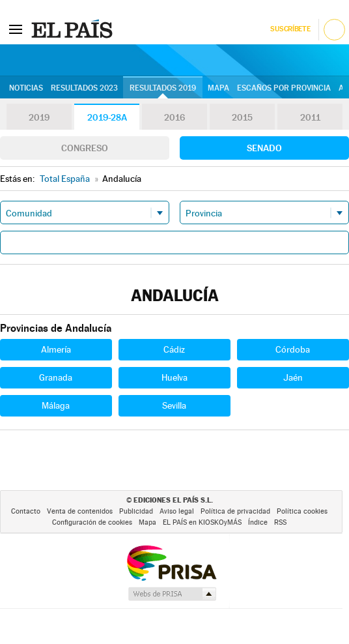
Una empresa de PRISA (171, 562)
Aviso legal (177, 511)
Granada (56, 377)
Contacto (26, 511)
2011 (310, 117)
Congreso (85, 148)
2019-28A (107, 117)
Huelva (174, 377)
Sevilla (174, 405)
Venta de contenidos (80, 511)
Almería (56, 349)
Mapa (218, 88)
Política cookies (302, 511)
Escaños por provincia (284, 88)
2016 (174, 117)
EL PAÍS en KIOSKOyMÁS (202, 522)
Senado (264, 148)
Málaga (56, 405)
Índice (258, 522)
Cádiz (174, 349)
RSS (280, 522)
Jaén (293, 377)
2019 (39, 117)
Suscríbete (290, 29)
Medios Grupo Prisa (172, 594)
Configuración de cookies (92, 522)
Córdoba (293, 349)
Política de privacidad (235, 511)
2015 (242, 117)
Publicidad (136, 511)
